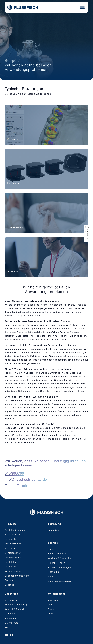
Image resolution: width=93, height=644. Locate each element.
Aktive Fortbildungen (59, 568)
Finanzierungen (57, 563)
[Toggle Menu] (82, 7)
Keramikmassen (13, 571)
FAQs (51, 577)
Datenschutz (12, 623)
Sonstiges (10, 585)
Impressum (11, 618)
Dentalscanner (13, 553)
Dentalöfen (11, 562)
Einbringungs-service (60, 581)
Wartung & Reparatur (60, 558)
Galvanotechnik (13, 535)
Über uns (53, 600)
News (51, 609)
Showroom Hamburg (16, 605)
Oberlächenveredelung (17, 576)
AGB (7, 628)
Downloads (11, 600)
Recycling (53, 572)
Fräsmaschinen (13, 544)
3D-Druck (10, 549)
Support (52, 549)
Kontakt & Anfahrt (14, 609)
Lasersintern (12, 539)
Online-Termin (16, 486)
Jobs (51, 605)
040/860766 (14, 474)
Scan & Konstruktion (59, 554)
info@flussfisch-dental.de (26, 480)
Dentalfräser (11, 567)
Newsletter (11, 614)
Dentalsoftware (13, 558)
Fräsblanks (11, 581)
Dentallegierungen (15, 530)
